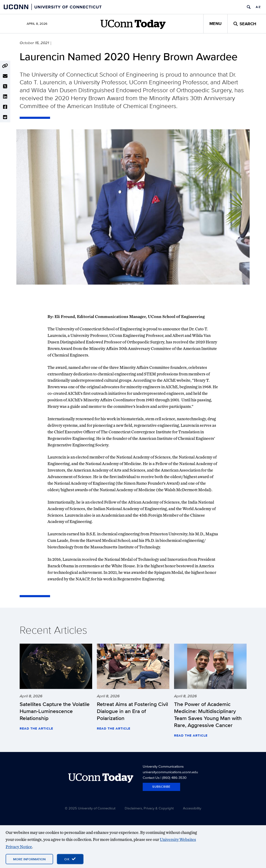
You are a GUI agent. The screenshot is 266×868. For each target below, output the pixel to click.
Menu (215, 24)
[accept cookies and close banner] (70, 859)
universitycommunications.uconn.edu (170, 772)
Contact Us (151, 778)
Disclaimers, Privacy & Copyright (149, 808)
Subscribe (161, 787)
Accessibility (192, 808)
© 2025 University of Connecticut (90, 808)
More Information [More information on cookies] (29, 859)
